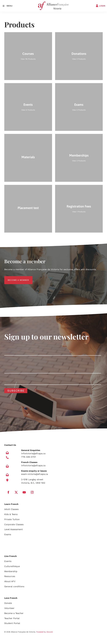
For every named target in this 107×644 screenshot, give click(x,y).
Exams (8, 534)
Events (8, 561)
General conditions (14, 586)
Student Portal (12, 623)
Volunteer (9, 608)
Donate (8, 603)
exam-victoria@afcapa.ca (35, 474)
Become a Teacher (14, 613)
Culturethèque (12, 566)
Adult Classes (11, 509)
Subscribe (16, 391)
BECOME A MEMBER (15, 278)
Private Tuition (12, 519)
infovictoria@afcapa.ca (33, 453)
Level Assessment (14, 529)
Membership (11, 571)
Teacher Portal (12, 618)
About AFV (10, 581)
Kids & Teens (11, 514)
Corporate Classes (14, 524)
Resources (10, 576)
